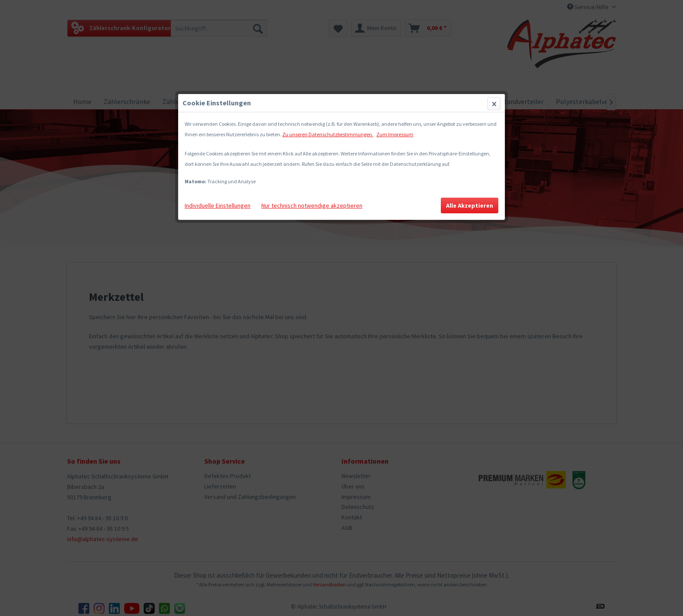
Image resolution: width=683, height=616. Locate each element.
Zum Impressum (395, 134)
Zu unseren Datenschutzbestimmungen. (328, 134)
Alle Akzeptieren (470, 205)
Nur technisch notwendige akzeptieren (312, 205)
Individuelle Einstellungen (218, 205)
